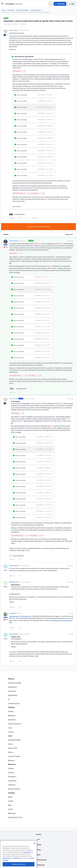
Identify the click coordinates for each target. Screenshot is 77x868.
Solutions (11, 707)
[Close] (34, 853)
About (10, 797)
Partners (11, 768)
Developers (12, 777)
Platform (11, 679)
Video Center (13, 748)
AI (9, 699)
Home (3, 10)
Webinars (11, 760)
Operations (12, 720)
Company (11, 793)
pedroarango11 (14, 566)
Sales (10, 728)
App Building (13, 695)
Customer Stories (14, 756)
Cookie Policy (27, 861)
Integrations (12, 687)
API (38, 839)
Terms (38, 855)
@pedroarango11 (15, 616)
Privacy (39, 850)
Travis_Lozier (13, 30)
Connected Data (14, 703)
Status (10, 809)
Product (11, 711)
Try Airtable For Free (15, 817)
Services (11, 773)
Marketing (12, 716)
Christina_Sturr (14, 582)
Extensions (12, 691)
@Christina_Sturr (26, 616)
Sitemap (39, 845)
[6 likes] (18, 389)
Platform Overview (15, 683)
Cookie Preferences (39, 865)
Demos (11, 752)
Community (11, 10)
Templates (12, 785)
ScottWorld (13, 613)
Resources (12, 764)
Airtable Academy (14, 740)
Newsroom (12, 813)
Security (38, 834)
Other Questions (36, 10)
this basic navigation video (62, 620)
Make (11, 620)
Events (10, 744)
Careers (11, 801)
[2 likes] (17, 214)
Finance (11, 732)
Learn (10, 736)
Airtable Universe (14, 789)
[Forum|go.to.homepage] (14, 4)
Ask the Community (23, 10)
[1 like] (16, 556)
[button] (2, 4)
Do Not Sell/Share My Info (39, 860)
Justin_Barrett (14, 241)
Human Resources (15, 724)
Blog (10, 805)
